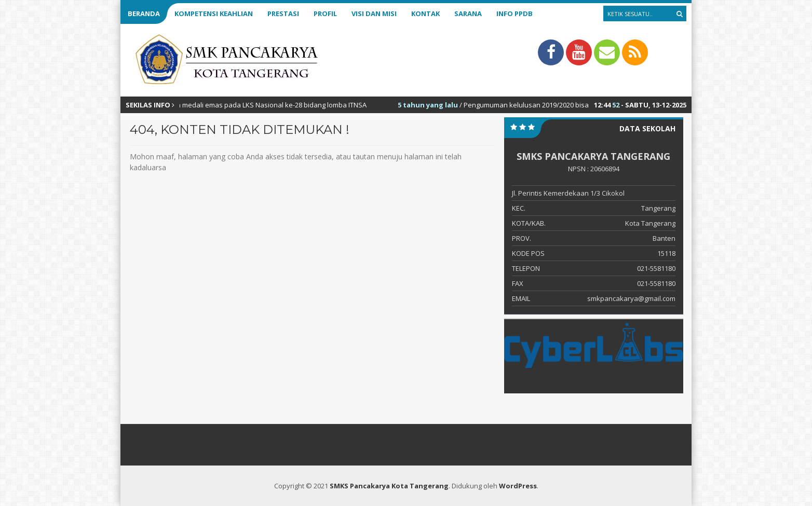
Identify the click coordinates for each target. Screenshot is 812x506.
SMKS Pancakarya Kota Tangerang (389, 486)
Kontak (425, 13)
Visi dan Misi (374, 13)
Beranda (144, 13)
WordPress (518, 486)
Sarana (468, 13)
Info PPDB (515, 13)
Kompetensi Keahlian (214, 13)
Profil (325, 13)
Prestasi (283, 13)
